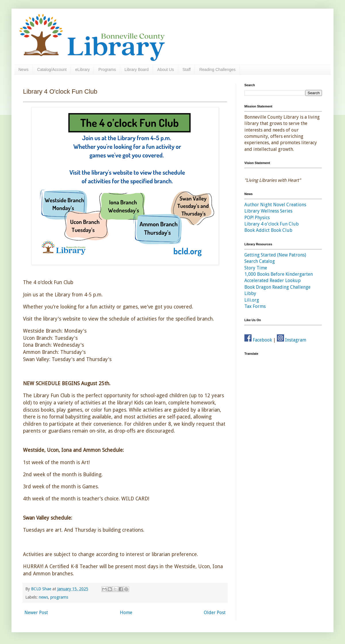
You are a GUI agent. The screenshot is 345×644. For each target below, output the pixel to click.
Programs (107, 70)
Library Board (137, 70)
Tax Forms (255, 306)
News (23, 70)
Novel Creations (290, 205)
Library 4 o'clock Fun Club (272, 224)
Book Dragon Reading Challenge (277, 287)
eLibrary (83, 70)
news (43, 597)
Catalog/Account (52, 70)
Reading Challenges (217, 70)
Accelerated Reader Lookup (273, 280)
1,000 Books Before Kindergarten (279, 274)
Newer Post (36, 613)
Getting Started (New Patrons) (275, 255)
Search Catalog (260, 261)
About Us (166, 70)
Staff (187, 70)
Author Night (258, 205)
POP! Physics (257, 218)
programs (59, 597)
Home (126, 613)
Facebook (258, 340)
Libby (250, 293)
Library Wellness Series (268, 211)
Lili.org (252, 300)
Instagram (292, 340)
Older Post (215, 613)
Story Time (256, 268)
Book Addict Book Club (268, 230)
